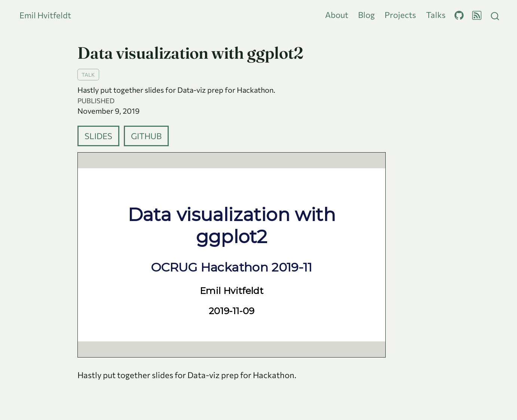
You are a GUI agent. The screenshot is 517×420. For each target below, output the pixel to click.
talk (88, 74)
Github (146, 136)
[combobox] (495, 15)
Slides (98, 136)
